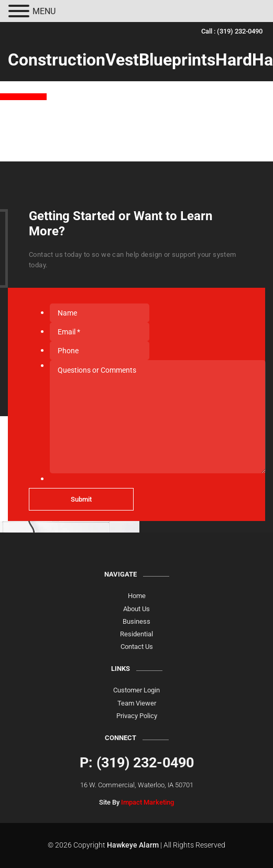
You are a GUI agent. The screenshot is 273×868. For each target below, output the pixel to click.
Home (137, 596)
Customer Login (136, 690)
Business (136, 621)
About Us (136, 609)
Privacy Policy (137, 716)
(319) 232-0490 (240, 31)
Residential (136, 634)
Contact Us (137, 647)
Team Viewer (137, 703)
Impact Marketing (148, 802)
